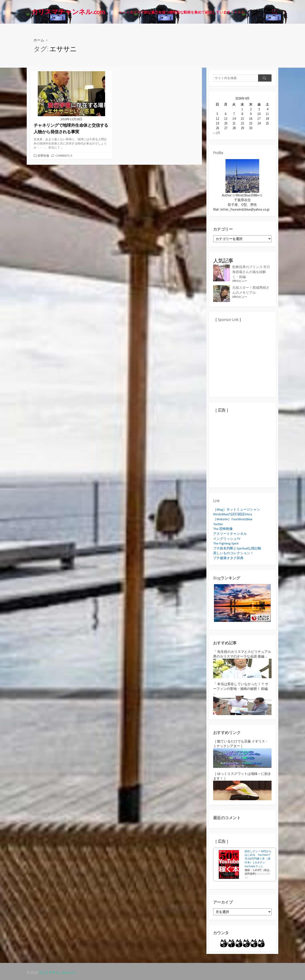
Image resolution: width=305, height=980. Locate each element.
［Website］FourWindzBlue (233, 518)
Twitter (218, 523)
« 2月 (217, 133)
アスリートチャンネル (230, 532)
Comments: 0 (64, 155)
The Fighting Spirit (226, 542)
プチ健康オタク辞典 (228, 556)
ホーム (39, 40)
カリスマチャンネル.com (59, 970)
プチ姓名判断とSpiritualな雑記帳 (237, 546)
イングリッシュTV (227, 537)
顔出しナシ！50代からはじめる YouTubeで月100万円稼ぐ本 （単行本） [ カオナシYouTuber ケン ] (258, 856)
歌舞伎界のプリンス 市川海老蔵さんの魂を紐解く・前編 (251, 271)
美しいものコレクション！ (233, 551)
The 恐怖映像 (223, 528)
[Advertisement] (247, 363)
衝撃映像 (43, 155)
